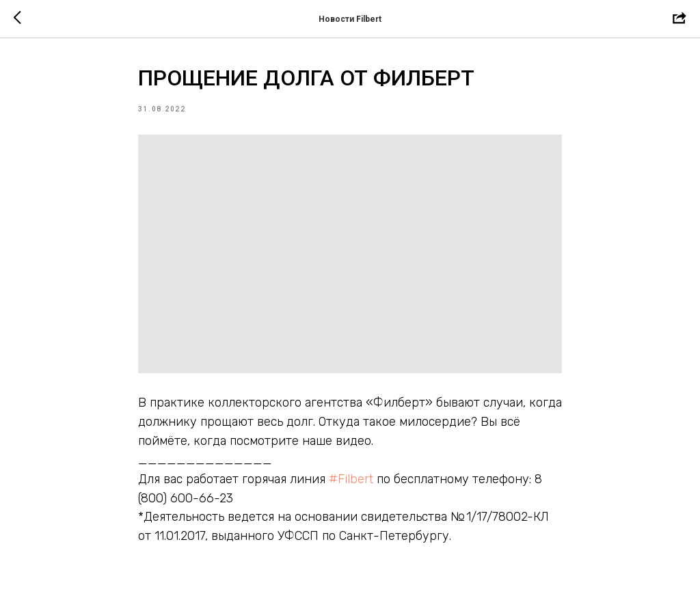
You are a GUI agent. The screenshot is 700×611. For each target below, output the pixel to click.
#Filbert (351, 479)
